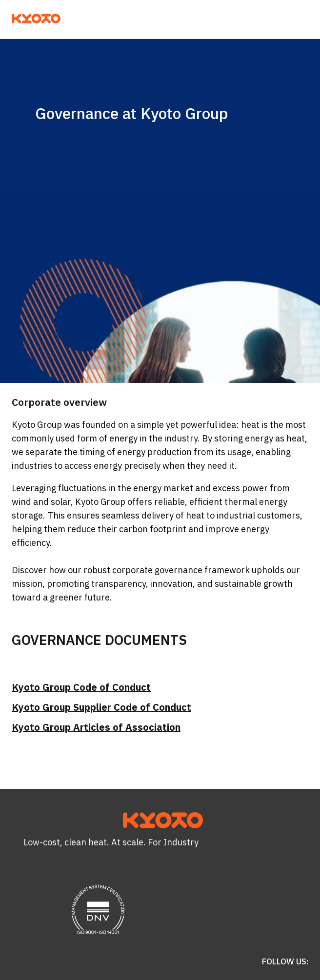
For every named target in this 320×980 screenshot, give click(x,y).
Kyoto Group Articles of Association (96, 727)
